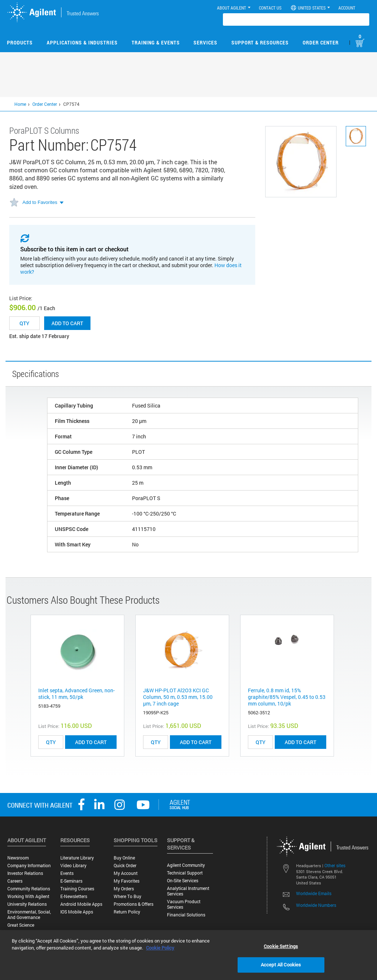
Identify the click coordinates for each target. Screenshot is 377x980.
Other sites (335, 865)
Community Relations (29, 889)
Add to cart (67, 323)
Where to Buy (127, 896)
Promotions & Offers (134, 904)
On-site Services (183, 881)
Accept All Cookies (281, 965)
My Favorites (127, 881)
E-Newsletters (74, 896)
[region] (188, 955)
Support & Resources (260, 42)
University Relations (27, 904)
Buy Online (124, 858)
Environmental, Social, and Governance (29, 915)
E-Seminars (71, 881)
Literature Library (77, 858)
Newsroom (18, 858)
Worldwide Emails (314, 893)
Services (205, 42)
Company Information (29, 866)
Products (20, 42)
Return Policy (127, 912)
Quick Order (125, 866)
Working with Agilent (28, 896)
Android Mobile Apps (81, 904)
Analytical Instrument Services (188, 891)
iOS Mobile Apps (77, 912)
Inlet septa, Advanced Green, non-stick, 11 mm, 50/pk (77, 694)
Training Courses (77, 889)
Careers (15, 881)
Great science (21, 925)
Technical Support (185, 873)
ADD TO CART (91, 742)
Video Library (73, 866)
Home (20, 104)
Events (67, 873)
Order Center (321, 42)
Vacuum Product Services (184, 904)
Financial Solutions (186, 915)
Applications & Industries (82, 42)
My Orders (124, 889)
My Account (126, 873)
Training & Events (156, 42)
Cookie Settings (281, 946)
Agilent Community (186, 865)
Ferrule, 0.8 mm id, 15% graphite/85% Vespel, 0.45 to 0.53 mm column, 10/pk (287, 697)
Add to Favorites (40, 202)
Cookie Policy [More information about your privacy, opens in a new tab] (160, 948)
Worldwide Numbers (316, 905)
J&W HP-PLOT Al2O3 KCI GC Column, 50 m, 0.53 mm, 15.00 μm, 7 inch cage (178, 697)
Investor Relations (25, 873)
